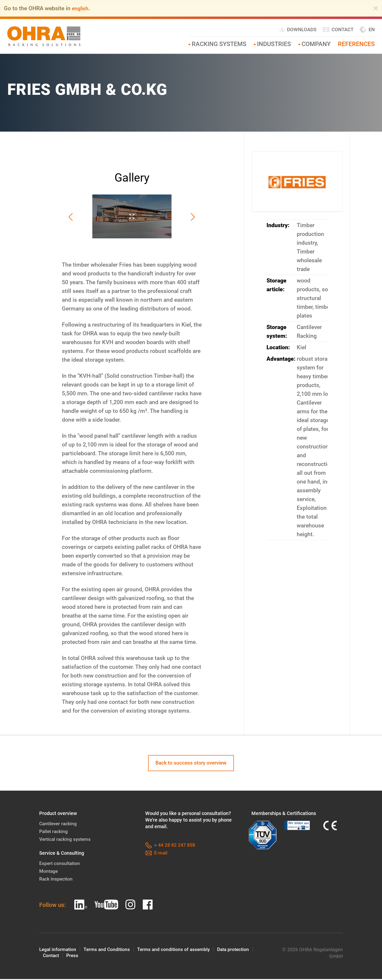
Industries (274, 44)
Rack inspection (56, 880)
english (81, 8)
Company (316, 44)
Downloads (298, 29)
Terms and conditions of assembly (176, 951)
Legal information (58, 951)
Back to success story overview (191, 764)
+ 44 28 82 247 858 (170, 846)
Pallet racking (54, 832)
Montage (49, 872)
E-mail (157, 854)
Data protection (238, 951)
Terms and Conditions (108, 951)
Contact (338, 30)
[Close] (376, 8)
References (356, 44)
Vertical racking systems (66, 840)
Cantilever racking (59, 825)
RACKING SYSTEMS (219, 44)
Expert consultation (60, 864)
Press (73, 957)
